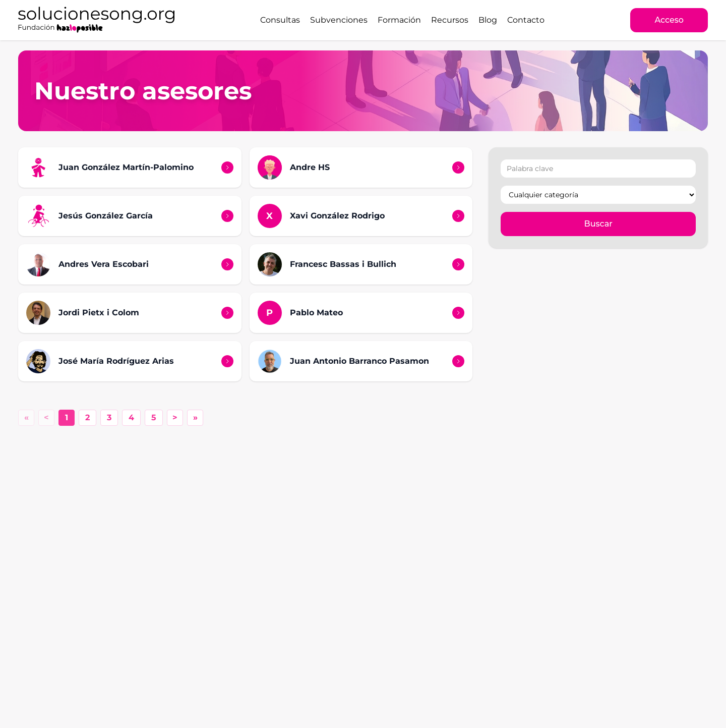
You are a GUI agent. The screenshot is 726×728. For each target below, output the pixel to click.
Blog (488, 20)
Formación (399, 20)
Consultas (280, 20)
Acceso (669, 20)
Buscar (598, 224)
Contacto (526, 20)
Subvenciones (339, 20)
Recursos (450, 20)
